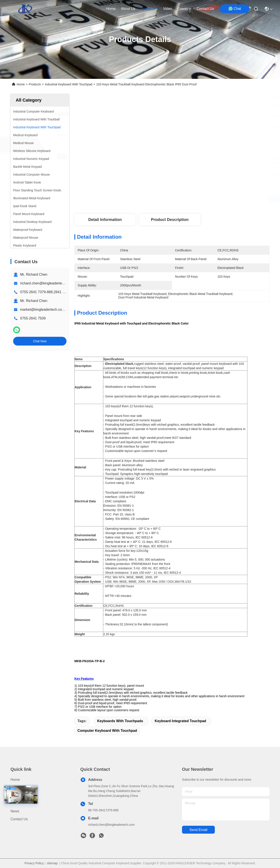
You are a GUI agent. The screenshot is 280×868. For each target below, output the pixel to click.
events (184, 9)
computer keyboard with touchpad (107, 731)
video (168, 9)
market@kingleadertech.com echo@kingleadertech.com (65, 310)
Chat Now (40, 341)
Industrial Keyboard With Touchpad (69, 84)
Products (35, 84)
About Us (18, 795)
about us (128, 9)
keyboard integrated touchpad (180, 721)
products (149, 9)
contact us (205, 9)
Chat (235, 9)
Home (111, 9)
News (15, 811)
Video (15, 803)
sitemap (52, 863)
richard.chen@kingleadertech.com (47, 283)
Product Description (170, 220)
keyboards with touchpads (120, 721)
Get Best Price (212, 199)
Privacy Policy (34, 863)
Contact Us (19, 819)
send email (198, 830)
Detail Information (105, 220)
